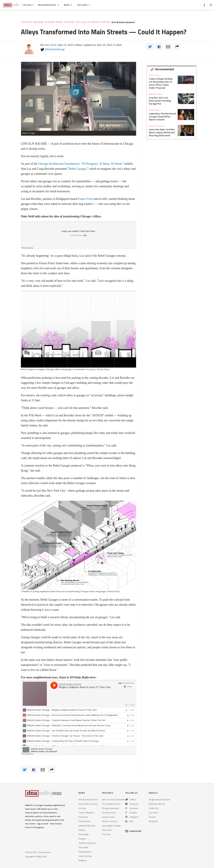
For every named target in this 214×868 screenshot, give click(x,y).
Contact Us (154, 808)
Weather (83, 860)
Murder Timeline (110, 821)
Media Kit (153, 821)
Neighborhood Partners (159, 800)
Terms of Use (31, 852)
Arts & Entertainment (123, 22)
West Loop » (155, 75)
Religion (82, 839)
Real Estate (84, 834)
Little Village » (157, 126)
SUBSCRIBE (133, 831)
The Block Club (109, 813)
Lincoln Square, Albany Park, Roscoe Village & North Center (65, 22)
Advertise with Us (157, 804)
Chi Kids (82, 808)
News (68, 5)
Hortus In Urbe (109, 817)
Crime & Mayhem (87, 813)
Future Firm (85, 199)
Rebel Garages (77, 169)
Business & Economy (88, 804)
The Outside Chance (111, 804)
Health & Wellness (87, 826)
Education (83, 817)
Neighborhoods (48, 5)
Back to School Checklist (113, 800)
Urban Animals (85, 856)
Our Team (153, 813)
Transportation (85, 852)
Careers (152, 817)
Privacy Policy (45, 852)
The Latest (83, 847)
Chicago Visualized (110, 808)
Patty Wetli (50, 45)
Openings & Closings (111, 826)
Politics (82, 830)
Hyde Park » (155, 110)
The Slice (106, 834)
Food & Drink (84, 821)
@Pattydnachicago (55, 49)
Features (84, 5)
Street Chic (107, 830)
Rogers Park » (156, 94)
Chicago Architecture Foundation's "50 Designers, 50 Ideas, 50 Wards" (81, 164)
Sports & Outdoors (87, 843)
